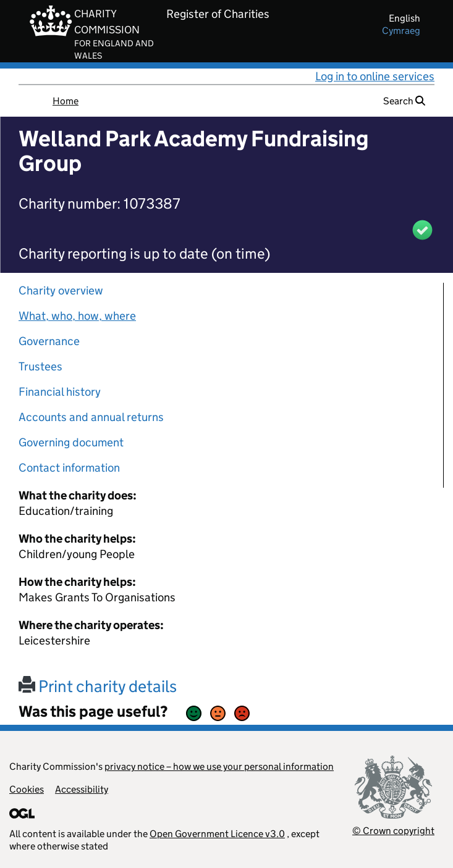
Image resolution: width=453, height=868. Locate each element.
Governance (49, 341)
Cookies (27, 789)
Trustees (40, 366)
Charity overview (61, 290)
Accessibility (82, 789)
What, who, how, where (77, 316)
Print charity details (98, 686)
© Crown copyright (393, 831)
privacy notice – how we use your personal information (219, 766)
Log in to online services (375, 76)
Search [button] (404, 101)
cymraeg (401, 31)
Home (66, 101)
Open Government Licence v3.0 (217, 834)
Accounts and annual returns (91, 417)
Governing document (71, 442)
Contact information (69, 468)
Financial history (60, 392)
